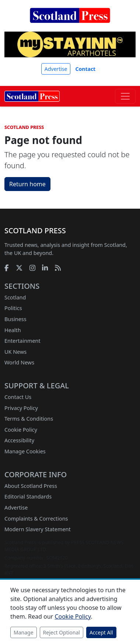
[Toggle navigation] (125, 96)
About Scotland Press (31, 486)
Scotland (15, 297)
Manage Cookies (25, 451)
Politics (13, 308)
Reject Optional (62, 632)
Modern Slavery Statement (38, 529)
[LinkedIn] (45, 268)
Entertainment (22, 341)
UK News (15, 352)
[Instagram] (32, 268)
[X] (19, 268)
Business (15, 319)
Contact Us (18, 397)
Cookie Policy (21, 430)
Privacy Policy (21, 408)
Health (13, 330)
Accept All (101, 632)
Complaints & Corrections (36, 519)
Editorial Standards (28, 497)
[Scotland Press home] (70, 21)
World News (19, 362)
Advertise (56, 69)
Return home (27, 184)
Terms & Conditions (29, 419)
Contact (86, 69)
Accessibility (19, 440)
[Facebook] (7, 268)
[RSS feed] (58, 268)
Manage (24, 632)
